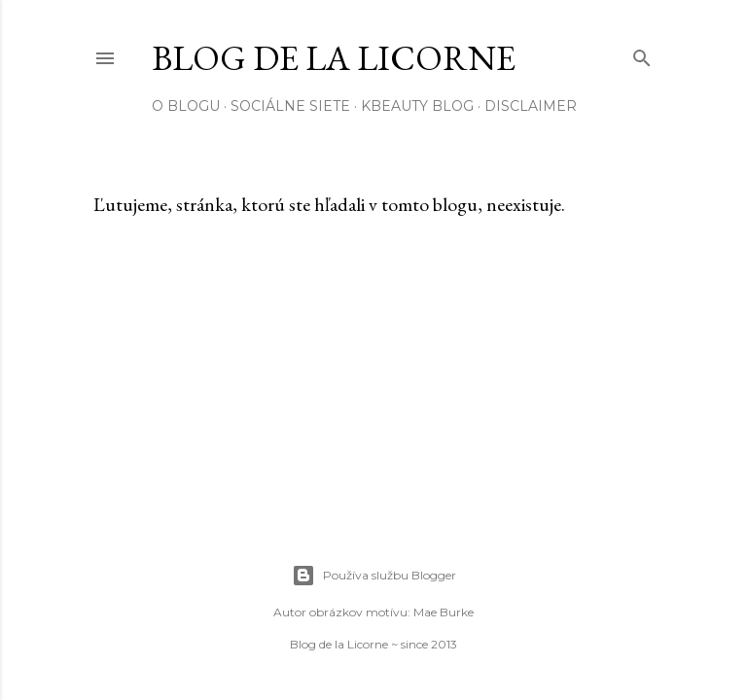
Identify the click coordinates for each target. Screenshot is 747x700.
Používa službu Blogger (374, 576)
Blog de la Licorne (334, 58)
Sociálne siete (290, 106)
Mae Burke (444, 612)
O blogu (186, 106)
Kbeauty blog (417, 106)
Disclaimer (531, 106)
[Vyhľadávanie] (642, 54)
